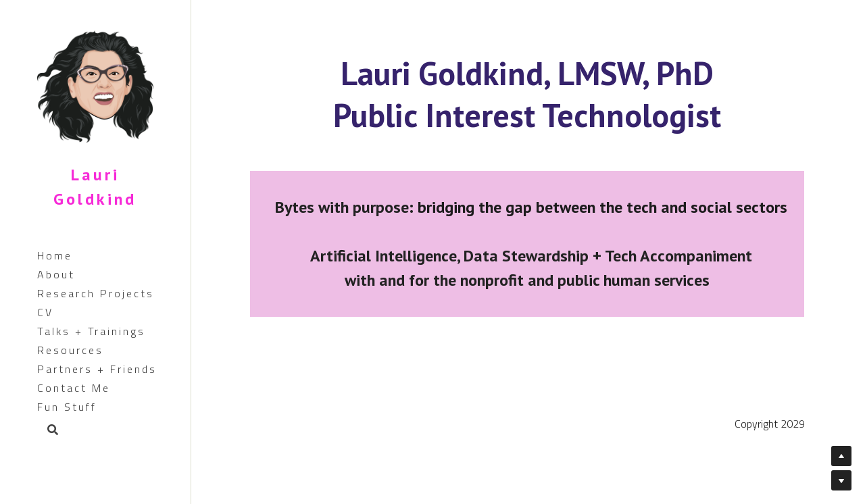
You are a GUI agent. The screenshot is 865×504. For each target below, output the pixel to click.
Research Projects (96, 293)
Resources (70, 350)
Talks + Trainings (91, 331)
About (56, 274)
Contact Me (74, 388)
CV (45, 312)
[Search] (48, 431)
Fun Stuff (67, 407)
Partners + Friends (97, 369)
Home (55, 255)
